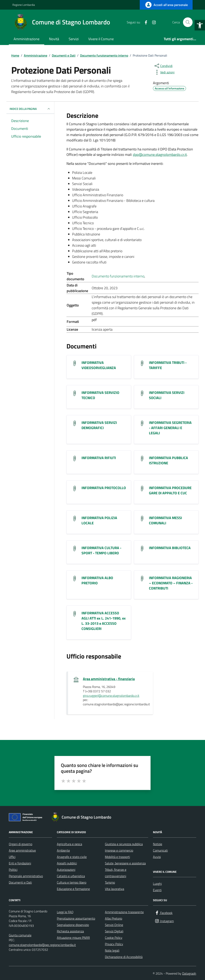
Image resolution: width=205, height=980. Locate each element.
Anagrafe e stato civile (72, 857)
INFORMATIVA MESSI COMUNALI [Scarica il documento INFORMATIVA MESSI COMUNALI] (165, 521)
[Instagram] (152, 22)
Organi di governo (21, 844)
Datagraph (189, 973)
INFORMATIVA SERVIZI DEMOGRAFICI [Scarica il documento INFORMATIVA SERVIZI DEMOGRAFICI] (99, 425)
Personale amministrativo (26, 876)
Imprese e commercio (119, 850)
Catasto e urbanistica (71, 876)
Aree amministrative (22, 850)
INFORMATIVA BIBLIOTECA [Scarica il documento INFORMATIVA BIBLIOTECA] (170, 548)
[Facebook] (144, 22)
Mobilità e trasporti (117, 857)
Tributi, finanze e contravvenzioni (116, 873)
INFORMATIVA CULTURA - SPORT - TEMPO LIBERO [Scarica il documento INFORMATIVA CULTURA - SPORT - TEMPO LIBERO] (101, 551)
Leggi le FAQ (65, 912)
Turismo (110, 882)
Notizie (158, 844)
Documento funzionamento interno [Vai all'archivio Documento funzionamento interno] (118, 276)
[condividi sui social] (163, 66)
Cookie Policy (114, 938)
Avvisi (157, 857)
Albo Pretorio (114, 918)
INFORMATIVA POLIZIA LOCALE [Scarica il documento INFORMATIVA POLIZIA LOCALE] (99, 521)
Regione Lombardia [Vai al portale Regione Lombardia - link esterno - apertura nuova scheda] (24, 5)
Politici (13, 870)
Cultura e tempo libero (72, 882)
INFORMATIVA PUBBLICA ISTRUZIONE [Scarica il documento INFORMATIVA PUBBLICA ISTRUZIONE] (168, 460)
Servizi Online (114, 925)
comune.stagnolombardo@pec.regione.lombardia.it (42, 945)
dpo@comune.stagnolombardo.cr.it (160, 155)
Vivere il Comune (101, 39)
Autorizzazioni (66, 870)
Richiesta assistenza (70, 931)
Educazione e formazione (73, 889)
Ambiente (63, 850)
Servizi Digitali (114, 931)
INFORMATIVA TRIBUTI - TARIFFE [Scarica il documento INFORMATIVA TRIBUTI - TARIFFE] (168, 365)
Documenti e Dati (20, 882)
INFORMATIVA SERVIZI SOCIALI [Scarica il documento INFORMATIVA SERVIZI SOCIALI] (167, 395)
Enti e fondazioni (20, 863)
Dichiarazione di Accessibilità (124, 957)
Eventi (157, 890)
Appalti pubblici (67, 863)
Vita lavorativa (115, 889)
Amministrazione (27, 39)
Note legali (112, 950)
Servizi (74, 39)
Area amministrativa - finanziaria (109, 679)
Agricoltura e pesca (69, 844)
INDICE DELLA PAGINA (30, 109)
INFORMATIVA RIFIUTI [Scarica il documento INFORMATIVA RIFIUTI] (99, 458)
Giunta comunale (20, 935)
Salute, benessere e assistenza (125, 863)
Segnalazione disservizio (73, 925)
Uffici (12, 857)
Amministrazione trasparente (124, 912)
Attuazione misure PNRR (73, 938)
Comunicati (160, 850)
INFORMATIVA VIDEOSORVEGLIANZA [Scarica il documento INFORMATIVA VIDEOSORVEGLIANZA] (99, 365)
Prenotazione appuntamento (76, 918)
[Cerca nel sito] (188, 22)
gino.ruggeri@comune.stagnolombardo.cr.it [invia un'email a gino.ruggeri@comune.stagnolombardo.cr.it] (111, 696)
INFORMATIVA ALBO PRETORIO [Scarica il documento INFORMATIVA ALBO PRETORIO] (97, 581)
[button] (200, 25)
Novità (54, 39)
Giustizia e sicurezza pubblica (124, 844)
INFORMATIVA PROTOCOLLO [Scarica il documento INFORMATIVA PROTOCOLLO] (104, 488)
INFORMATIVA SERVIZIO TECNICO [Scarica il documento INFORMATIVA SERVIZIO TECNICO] (100, 395)
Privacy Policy (114, 944)
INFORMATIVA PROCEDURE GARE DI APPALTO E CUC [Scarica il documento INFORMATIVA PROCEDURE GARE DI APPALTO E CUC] (170, 491)
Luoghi (157, 884)
